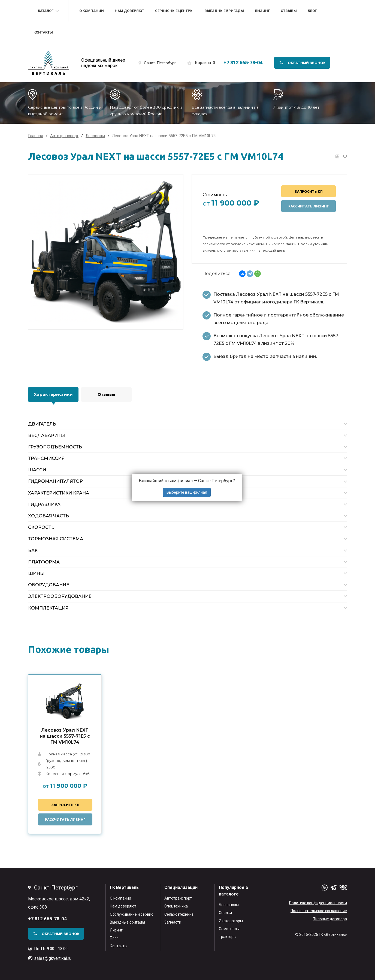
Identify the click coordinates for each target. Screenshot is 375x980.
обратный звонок (307, 63)
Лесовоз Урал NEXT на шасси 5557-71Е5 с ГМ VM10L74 (65, 736)
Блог (312, 11)
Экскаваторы (231, 921)
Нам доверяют (129, 11)
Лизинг (262, 11)
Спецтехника (176, 906)
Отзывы (289, 11)
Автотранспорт (178, 898)
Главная (36, 136)
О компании (92, 11)
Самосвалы (229, 929)
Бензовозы (229, 905)
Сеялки (225, 913)
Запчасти (173, 922)
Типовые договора (330, 919)
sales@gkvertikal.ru (53, 958)
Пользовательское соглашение (319, 911)
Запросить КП (309, 191)
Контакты (43, 32)
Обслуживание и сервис (131, 914)
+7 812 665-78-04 (243, 63)
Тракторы (228, 937)
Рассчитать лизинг (309, 206)
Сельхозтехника (179, 914)
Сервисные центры (174, 11)
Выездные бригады (224, 11)
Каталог (46, 11)
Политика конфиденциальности (318, 903)
